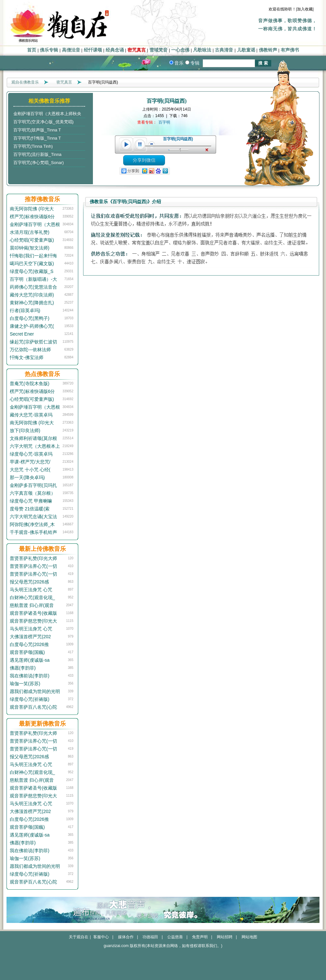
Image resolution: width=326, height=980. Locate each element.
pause (140, 144)
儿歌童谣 (246, 50)
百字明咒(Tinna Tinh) (33, 146)
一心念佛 (180, 50)
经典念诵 (115, 50)
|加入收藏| (305, 9)
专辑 (195, 63)
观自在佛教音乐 (25, 82)
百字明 (164, 122)
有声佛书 (290, 50)
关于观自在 (79, 937)
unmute (208, 150)
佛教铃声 (268, 50)
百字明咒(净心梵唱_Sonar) (39, 163)
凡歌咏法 (202, 50)
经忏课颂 (93, 50)
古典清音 (224, 50)
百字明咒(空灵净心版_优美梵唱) (44, 122)
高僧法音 (71, 50)
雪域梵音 (158, 50)
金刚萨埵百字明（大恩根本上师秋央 (47, 114)
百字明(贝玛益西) (178, 139)
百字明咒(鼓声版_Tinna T (37, 130)
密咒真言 (137, 50)
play (126, 144)
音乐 (179, 63)
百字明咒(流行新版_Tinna (37, 154)
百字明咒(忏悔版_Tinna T (37, 138)
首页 (32, 50)
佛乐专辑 (49, 50)
